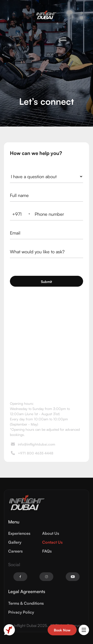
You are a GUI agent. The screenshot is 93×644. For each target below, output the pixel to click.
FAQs (47, 551)
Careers (15, 551)
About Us (51, 533)
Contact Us (52, 542)
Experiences (19, 533)
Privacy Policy (21, 612)
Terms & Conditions (26, 603)
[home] (46, 15)
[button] (84, 630)
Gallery (15, 542)
